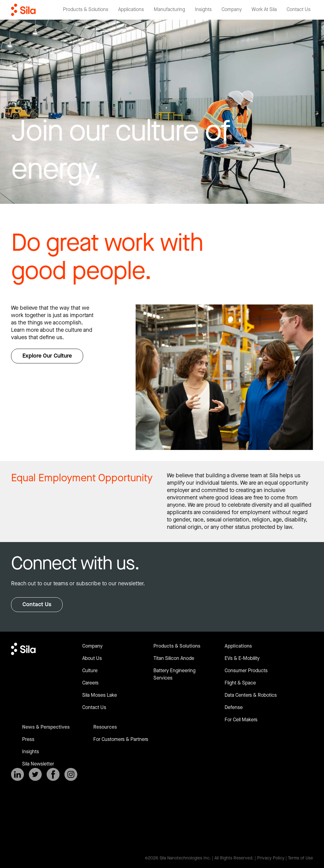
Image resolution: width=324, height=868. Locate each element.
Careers (90, 683)
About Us (92, 659)
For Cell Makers (241, 720)
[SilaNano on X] (35, 774)
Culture (90, 671)
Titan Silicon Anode (174, 659)
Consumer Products (246, 671)
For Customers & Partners (121, 740)
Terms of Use (300, 858)
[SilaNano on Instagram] (71, 774)
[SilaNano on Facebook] (53, 774)
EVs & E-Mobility (242, 659)
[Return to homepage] (23, 10)
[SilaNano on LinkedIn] (17, 774)
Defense (234, 708)
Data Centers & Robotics (251, 695)
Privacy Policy (271, 858)
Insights (31, 752)
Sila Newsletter (38, 764)
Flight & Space (240, 683)
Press (28, 740)
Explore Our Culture (47, 356)
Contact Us (37, 604)
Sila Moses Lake (100, 695)
